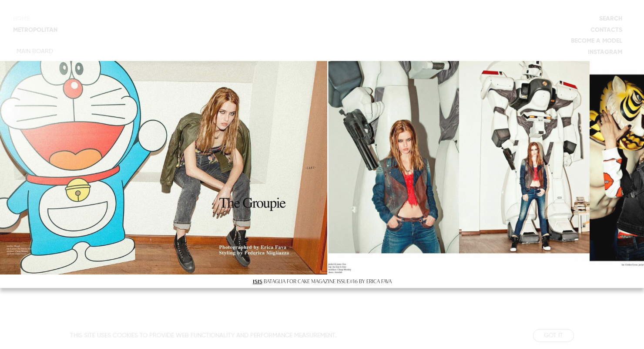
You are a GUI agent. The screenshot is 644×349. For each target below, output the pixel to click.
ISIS (258, 281)
